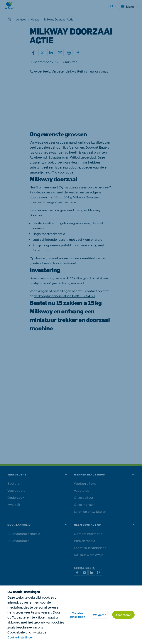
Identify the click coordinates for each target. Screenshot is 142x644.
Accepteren (123, 615)
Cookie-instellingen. (21, 637)
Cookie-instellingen (77, 615)
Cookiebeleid (17, 632)
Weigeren (100, 615)
